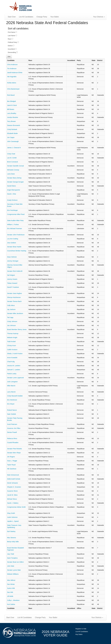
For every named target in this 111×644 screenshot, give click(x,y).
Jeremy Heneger (13, 261)
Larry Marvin (11, 392)
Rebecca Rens (12, 438)
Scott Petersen (12, 424)
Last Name (12, 36)
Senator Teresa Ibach (14, 301)
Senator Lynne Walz (14, 570)
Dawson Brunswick (14, 125)
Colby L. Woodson (13, 600)
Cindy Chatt (11, 154)
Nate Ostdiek (12, 414)
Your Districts (99, 17)
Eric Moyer (11, 404)
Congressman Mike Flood (16, 214)
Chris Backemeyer (13, 89)
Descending (13, 52)
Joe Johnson (11, 325)
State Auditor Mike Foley (15, 220)
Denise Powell (12, 432)
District (11, 46)
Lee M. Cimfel (12, 158)
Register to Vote (81, 629)
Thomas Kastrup (13, 333)
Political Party (13, 42)
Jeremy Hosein (12, 279)
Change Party (42, 17)
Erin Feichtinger (12, 210)
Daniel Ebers (11, 186)
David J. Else (12, 194)
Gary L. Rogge (12, 461)
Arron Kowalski (12, 358)
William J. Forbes (13, 224)
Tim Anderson (12, 69)
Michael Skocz (12, 499)
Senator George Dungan (15, 182)
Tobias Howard (12, 283)
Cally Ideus (11, 305)
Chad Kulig (11, 362)
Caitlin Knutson (12, 350)
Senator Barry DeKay (14, 178)
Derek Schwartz (13, 483)
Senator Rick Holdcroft (15, 271)
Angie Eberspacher (14, 190)
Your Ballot (54, 17)
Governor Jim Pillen (14, 428)
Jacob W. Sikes (12, 495)
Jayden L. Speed (13, 521)
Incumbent (12, 49)
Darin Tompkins (12, 558)
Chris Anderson (12, 65)
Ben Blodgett (11, 101)
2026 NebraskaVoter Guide (55, 633)
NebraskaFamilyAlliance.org (19, 632)
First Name (12, 32)
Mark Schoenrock (13, 475)
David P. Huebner (13, 287)
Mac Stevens (12, 538)
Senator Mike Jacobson (15, 313)
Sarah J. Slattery (13, 503)
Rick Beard (11, 95)
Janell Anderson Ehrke (15, 73)
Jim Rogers (11, 457)
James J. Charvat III (14, 148)
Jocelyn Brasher (13, 117)
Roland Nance (12, 410)
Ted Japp (10, 317)
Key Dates (79, 634)
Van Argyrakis (12, 77)
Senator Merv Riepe (14, 453)
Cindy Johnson (12, 321)
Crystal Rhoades (13, 442)
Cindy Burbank (12, 129)
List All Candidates (26, 17)
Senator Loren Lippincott (15, 378)
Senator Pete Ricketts (14, 449)
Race (11, 39)
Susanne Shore (12, 491)
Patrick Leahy (12, 374)
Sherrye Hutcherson (14, 297)
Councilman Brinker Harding (17, 251)
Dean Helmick (12, 257)
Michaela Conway (13, 170)
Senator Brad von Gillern (15, 562)
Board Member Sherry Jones (17, 329)
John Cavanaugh (13, 141)
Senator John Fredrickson (16, 235)
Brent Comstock (13, 162)
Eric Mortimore (12, 400)
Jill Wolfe (10, 596)
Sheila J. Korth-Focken (15, 354)
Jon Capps (11, 137)
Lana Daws (11, 174)
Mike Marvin (11, 386)
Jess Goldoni (12, 243)
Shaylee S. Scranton (14, 487)
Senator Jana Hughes (14, 293)
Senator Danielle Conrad (15, 166)
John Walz (11, 566)
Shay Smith (11, 513)
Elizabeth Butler (12, 133)
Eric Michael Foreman (15, 229)
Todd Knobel (11, 342)
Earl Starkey (11, 531)
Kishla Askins (12, 83)
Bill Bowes (11, 109)
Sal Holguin (11, 275)
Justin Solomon (12, 517)
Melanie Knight (12, 338)
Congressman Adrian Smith (16, 507)
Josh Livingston (12, 382)
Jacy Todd (11, 554)
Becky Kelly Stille (13, 542)
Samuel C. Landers (14, 370)
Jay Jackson (11, 309)
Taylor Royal (11, 465)
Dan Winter (11, 584)
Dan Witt (10, 592)
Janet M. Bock (12, 105)
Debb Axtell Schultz (14, 479)
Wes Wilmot (11, 580)
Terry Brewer (11, 121)
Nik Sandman (12, 469)
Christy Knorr (12, 346)
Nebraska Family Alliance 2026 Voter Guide (20, 6)
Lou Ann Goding (13, 239)
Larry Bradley (12, 113)
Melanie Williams (13, 574)
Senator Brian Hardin (14, 247)
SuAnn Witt (11, 588)
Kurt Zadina (11, 604)
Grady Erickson (12, 200)
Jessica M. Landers (14, 366)
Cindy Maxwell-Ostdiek (15, 396)
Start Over (12, 17)
